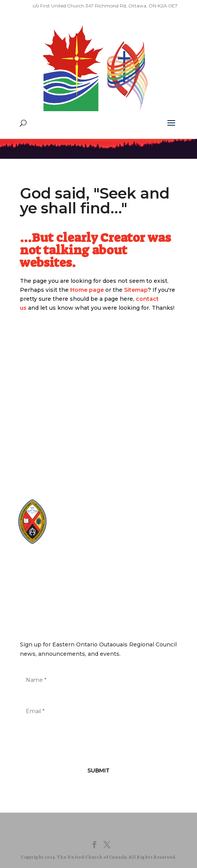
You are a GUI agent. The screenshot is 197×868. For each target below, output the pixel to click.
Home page (87, 290)
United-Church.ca (86, 510)
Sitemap (136, 290)
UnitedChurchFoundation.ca (98, 525)
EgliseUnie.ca (81, 517)
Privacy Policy (72, 564)
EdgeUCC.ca (80, 532)
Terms (108, 564)
